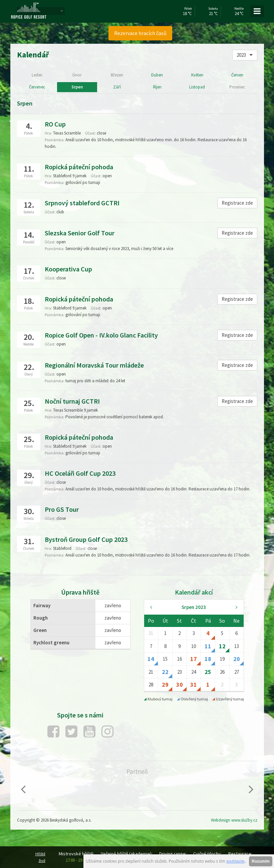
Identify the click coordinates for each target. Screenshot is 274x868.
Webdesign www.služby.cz (234, 820)
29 (165, 685)
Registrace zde (237, 203)
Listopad (197, 87)
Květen (197, 75)
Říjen (157, 87)
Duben (157, 75)
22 (165, 672)
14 (151, 659)
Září (117, 87)
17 (194, 659)
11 (208, 646)
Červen (237, 75)
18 (208, 659)
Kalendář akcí (194, 592)
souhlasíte (235, 861)
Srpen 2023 (194, 607)
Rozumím (261, 861)
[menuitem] (141, 33)
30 (180, 685)
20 (237, 659)
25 (208, 672)
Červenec (37, 87)
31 (194, 685)
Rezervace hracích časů (140, 33)
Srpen (77, 87)
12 (222, 646)
